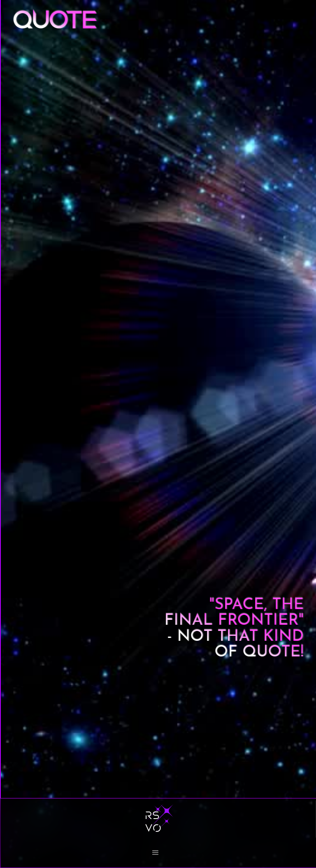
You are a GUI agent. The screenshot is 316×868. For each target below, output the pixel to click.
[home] (158, 819)
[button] (158, 852)
